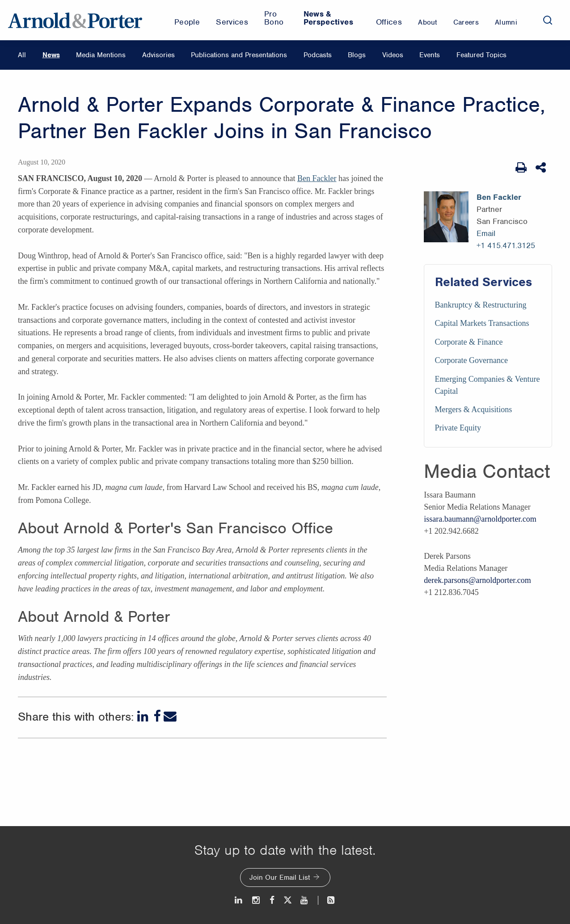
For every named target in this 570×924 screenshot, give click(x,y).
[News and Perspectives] (327, 900)
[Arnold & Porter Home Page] (75, 20)
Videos (393, 55)
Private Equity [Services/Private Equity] (458, 428)
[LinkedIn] (144, 716)
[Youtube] (305, 900)
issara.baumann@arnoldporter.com (480, 519)
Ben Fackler (317, 178)
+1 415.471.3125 (506, 245)
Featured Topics (481, 55)
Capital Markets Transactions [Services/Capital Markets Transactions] (482, 323)
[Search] (548, 20)
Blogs (357, 55)
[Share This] (542, 168)
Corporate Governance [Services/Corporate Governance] (471, 360)
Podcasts (318, 55)
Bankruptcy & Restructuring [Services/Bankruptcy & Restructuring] (481, 305)
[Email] (170, 716)
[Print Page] (521, 168)
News (51, 55)
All (22, 55)
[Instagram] (256, 900)
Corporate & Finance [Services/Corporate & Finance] (469, 342)
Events (430, 55)
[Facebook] (157, 716)
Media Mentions (101, 55)
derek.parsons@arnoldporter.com (477, 580)
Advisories (158, 55)
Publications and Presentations (239, 55)
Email (486, 233)
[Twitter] (287, 900)
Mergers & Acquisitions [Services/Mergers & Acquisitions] (474, 409)
